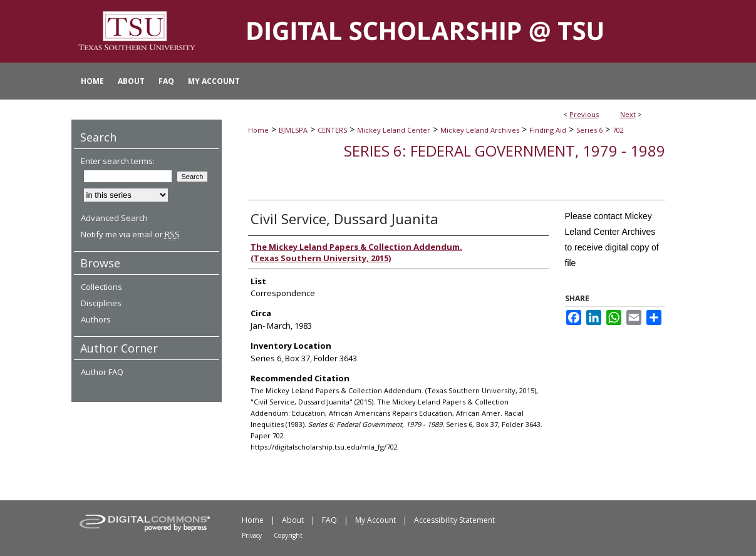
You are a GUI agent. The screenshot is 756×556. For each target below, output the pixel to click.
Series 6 (589, 130)
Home (258, 130)
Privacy (252, 535)
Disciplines (101, 303)
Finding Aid (548, 130)
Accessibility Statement (454, 520)
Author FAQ (102, 372)
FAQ (329, 520)
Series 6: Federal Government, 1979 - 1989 (505, 151)
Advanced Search (114, 218)
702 (618, 130)
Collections (101, 287)
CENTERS (332, 130)
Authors (96, 319)
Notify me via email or (130, 234)
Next (628, 114)
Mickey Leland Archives (480, 130)
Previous (584, 114)
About (293, 520)
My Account (375, 520)
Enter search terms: (118, 161)
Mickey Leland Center (394, 130)
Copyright (288, 535)
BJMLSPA (293, 130)
